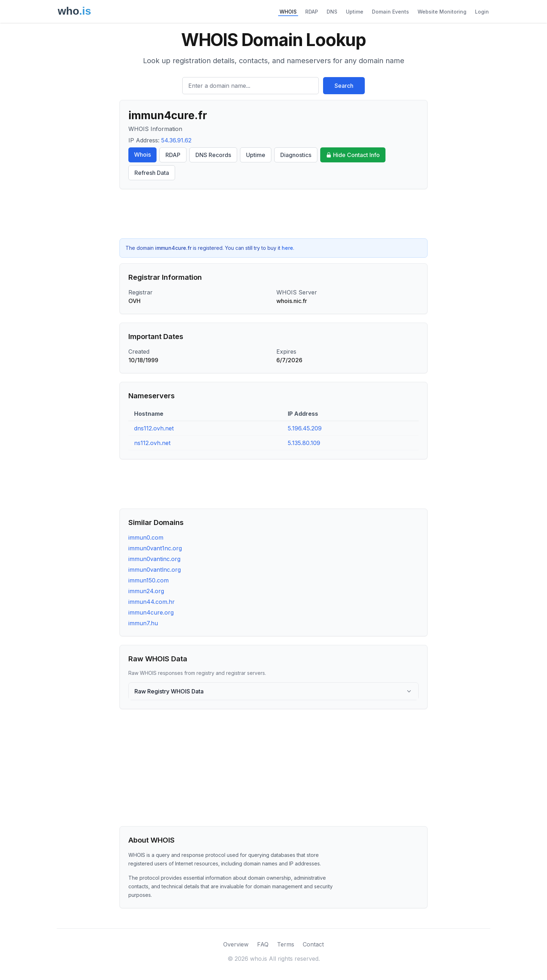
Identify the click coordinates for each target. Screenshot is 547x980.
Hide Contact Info (353, 155)
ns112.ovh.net (152, 443)
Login (482, 12)
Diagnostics (296, 155)
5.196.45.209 (305, 428)
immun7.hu (143, 623)
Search (344, 86)
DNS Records (213, 155)
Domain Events (390, 12)
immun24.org (146, 591)
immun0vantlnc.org (155, 570)
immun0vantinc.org (154, 559)
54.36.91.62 (176, 140)
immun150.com (149, 580)
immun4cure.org (151, 612)
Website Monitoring (442, 12)
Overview (236, 944)
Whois (142, 155)
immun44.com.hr (152, 602)
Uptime (355, 12)
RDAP (312, 12)
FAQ (263, 944)
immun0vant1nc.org (155, 548)
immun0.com (146, 537)
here (287, 248)
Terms (286, 944)
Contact (313, 944)
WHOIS (288, 12)
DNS (332, 12)
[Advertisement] (273, 214)
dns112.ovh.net (154, 428)
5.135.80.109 (304, 443)
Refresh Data (152, 173)
